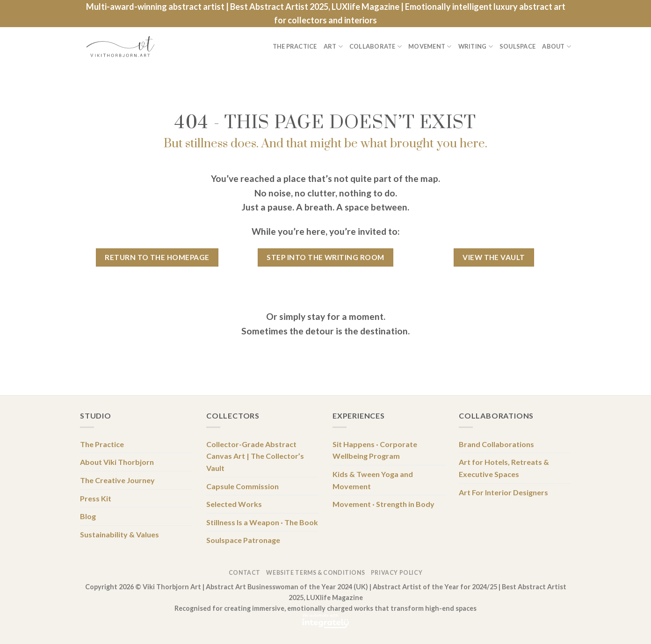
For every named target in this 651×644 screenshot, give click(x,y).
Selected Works (234, 504)
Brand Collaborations (496, 444)
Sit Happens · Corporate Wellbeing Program (375, 450)
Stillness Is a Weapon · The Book (262, 522)
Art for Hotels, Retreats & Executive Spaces (504, 468)
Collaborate (376, 47)
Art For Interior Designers (503, 492)
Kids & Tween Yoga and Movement (373, 480)
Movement (430, 47)
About (557, 47)
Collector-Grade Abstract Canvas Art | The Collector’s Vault (255, 456)
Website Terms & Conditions (315, 573)
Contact (245, 573)
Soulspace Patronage (243, 540)
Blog (88, 516)
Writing (476, 47)
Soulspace (517, 46)
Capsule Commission (242, 486)
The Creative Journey (117, 480)
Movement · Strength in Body (383, 504)
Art (333, 47)
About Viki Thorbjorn (117, 462)
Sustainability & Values (119, 534)
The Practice (295, 46)
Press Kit (96, 498)
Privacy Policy (397, 573)
